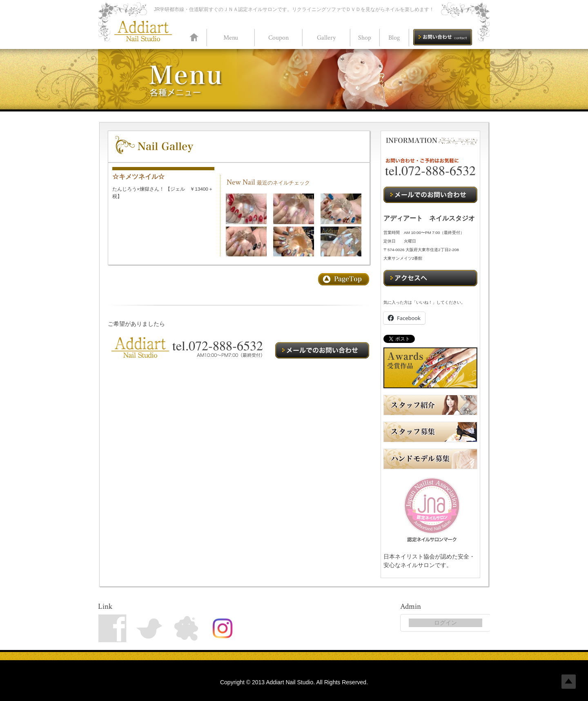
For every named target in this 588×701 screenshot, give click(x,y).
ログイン (445, 623)
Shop (365, 38)
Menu (231, 38)
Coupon (278, 38)
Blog (394, 38)
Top (569, 682)
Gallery (326, 38)
